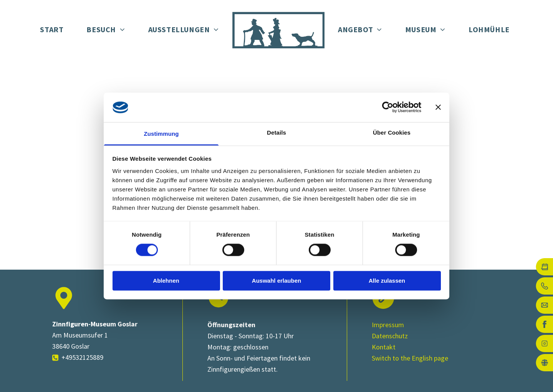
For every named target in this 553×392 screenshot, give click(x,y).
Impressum (388, 325)
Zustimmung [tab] (161, 134)
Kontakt (384, 347)
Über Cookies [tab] (392, 133)
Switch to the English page (410, 358)
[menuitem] (52, 30)
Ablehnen (166, 281)
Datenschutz (390, 336)
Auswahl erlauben (276, 281)
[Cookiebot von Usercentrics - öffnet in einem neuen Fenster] (388, 107)
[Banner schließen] (438, 107)
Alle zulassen (387, 281)
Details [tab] (276, 133)
